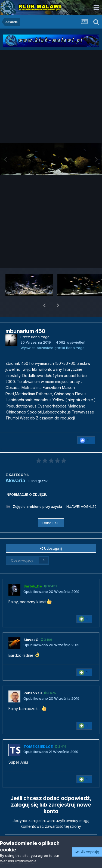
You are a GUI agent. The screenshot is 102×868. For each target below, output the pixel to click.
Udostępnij (51, 534)
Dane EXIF (51, 509)
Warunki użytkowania (18, 861)
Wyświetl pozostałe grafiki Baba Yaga (52, 334)
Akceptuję (87, 852)
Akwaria (15, 466)
